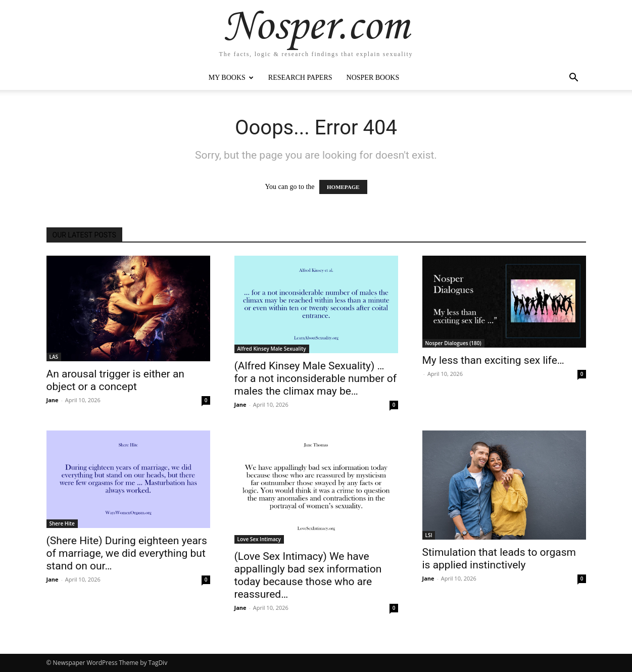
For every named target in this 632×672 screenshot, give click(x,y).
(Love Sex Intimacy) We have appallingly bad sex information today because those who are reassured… (308, 575)
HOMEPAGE (343, 187)
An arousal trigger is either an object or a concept (115, 380)
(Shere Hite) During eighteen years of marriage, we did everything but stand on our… (127, 553)
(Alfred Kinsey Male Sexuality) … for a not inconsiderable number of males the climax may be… (316, 378)
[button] (574, 79)
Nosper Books (373, 78)
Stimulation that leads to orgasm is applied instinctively (499, 559)
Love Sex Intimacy (259, 539)
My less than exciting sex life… (493, 360)
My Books (231, 78)
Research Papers (300, 78)
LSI (429, 535)
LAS (54, 357)
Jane (53, 400)
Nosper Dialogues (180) (453, 343)
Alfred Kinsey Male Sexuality (272, 349)
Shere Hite (62, 523)
